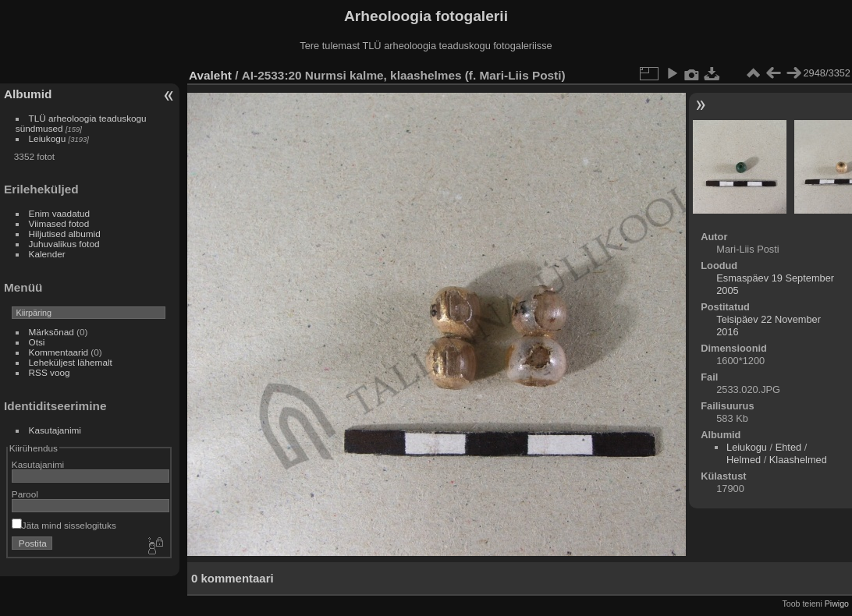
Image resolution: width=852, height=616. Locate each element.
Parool (25, 494)
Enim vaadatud (60, 213)
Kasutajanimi (55, 430)
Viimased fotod (59, 223)
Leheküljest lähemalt (71, 362)
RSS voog (50, 372)
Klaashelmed (798, 460)
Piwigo (837, 604)
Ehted (788, 447)
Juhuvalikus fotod (64, 244)
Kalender (47, 254)
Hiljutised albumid (65, 234)
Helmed (744, 460)
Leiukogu (48, 138)
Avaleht (210, 75)
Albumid (28, 94)
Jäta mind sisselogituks (64, 525)
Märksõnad (51, 332)
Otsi (37, 342)
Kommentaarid (59, 352)
